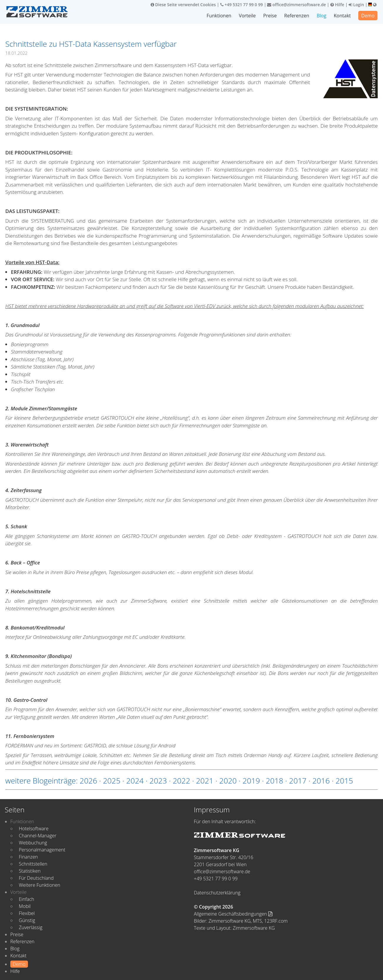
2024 (135, 781)
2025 (112, 781)
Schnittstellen (33, 864)
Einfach (26, 899)
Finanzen (28, 857)
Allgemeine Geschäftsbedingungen (233, 914)
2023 (158, 781)
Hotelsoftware (34, 829)
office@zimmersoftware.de (296, 5)
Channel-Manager (38, 836)
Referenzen (297, 16)
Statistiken (30, 871)
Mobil (25, 906)
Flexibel (27, 913)
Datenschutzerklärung (217, 893)
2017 (298, 781)
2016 (321, 781)
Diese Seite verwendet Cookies (183, 5)
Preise (270, 16)
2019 (251, 781)
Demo (368, 16)
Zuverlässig (31, 927)
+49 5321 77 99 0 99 (242, 5)
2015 (344, 781)
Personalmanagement (42, 850)
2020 (228, 781)
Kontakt (342, 16)
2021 (205, 781)
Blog (321, 16)
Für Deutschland (36, 878)
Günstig (27, 920)
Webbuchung (33, 843)
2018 (274, 781)
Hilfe (337, 5)
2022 (181, 781)
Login (356, 5)
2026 (88, 781)
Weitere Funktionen (40, 885)
